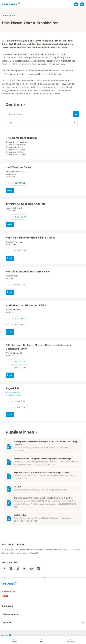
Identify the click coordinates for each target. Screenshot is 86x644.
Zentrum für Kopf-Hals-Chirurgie (25, 204)
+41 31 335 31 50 (18, 285)
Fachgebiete (9, 16)
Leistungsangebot (11, 614)
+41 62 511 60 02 (18, 183)
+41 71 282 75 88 (18, 402)
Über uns (6, 622)
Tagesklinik (12, 389)
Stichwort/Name (7, 111)
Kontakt (6, 635)
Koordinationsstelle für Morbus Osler (28, 272)
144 (5, 596)
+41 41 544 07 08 (19, 217)
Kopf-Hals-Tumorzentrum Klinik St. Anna (31, 238)
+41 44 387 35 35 (18, 319)
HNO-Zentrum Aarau (18, 167)
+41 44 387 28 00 (19, 362)
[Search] (76, 114)
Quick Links (7, 606)
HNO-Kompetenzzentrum (21, 138)
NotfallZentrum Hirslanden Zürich (26, 306)
